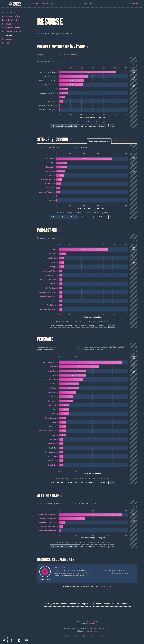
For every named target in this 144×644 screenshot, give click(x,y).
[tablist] (62, 54)
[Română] (87, 4)
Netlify (92, 624)
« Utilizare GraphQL (67, 604)
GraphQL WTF (60, 567)
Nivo (96, 621)
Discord (93, 631)
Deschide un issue (102, 629)
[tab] (49, 55)
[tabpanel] (87, 93)
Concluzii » (112, 604)
